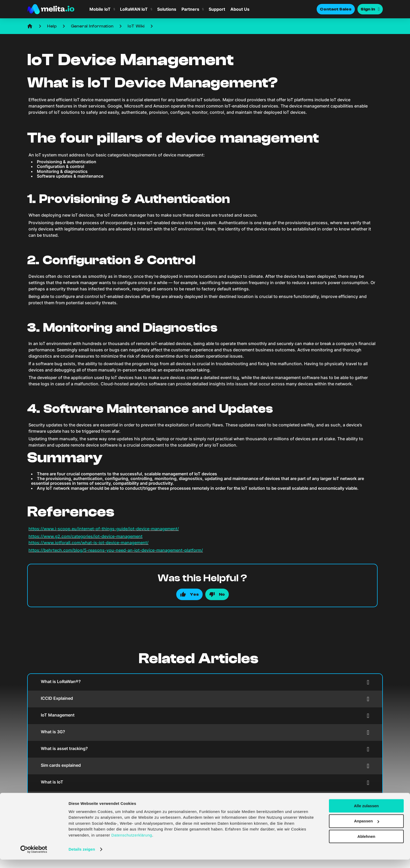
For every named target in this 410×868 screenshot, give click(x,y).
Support (217, 9)
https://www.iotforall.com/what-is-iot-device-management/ (89, 543)
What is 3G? (205, 732)
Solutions (167, 9)
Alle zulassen (366, 814)
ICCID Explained (205, 699)
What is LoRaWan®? (205, 682)
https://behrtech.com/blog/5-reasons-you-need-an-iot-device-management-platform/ (116, 550)
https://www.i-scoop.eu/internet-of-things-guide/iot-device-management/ (104, 529)
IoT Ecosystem (205, 799)
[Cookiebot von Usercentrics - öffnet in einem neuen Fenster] (34, 858)
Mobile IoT (100, 9)
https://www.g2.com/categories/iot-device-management (86, 536)
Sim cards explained (205, 766)
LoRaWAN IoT (134, 9)
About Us (240, 9)
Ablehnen (366, 845)
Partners (190, 9)
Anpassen (367, 829)
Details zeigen (82, 858)
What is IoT (205, 783)
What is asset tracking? (205, 749)
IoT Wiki (136, 26)
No (222, 594)
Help (52, 26)
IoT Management (205, 716)
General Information (92, 26)
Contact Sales (336, 9)
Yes (194, 594)
